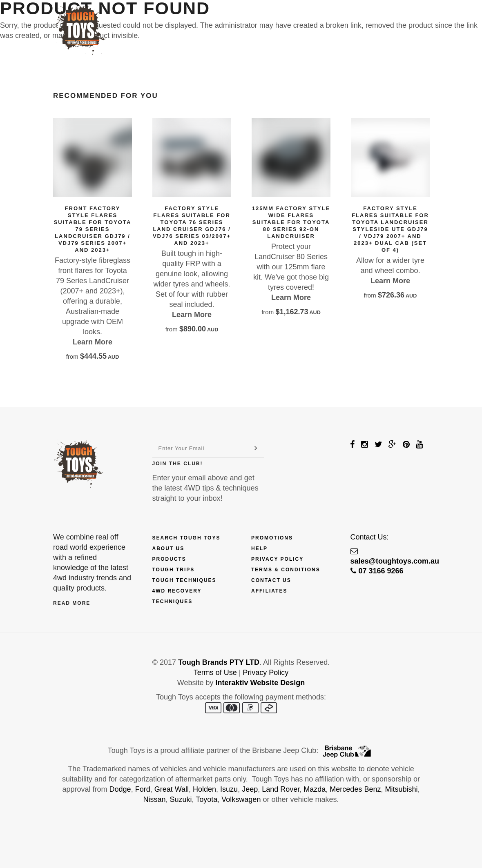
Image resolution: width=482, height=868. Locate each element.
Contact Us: (370, 537)
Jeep (250, 789)
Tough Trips (174, 570)
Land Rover (281, 789)
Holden (204, 789)
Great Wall (172, 789)
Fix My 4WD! (307, 19)
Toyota (206, 799)
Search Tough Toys (186, 538)
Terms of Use (215, 673)
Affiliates (269, 591)
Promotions (272, 538)
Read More (72, 603)
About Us (168, 548)
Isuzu (229, 789)
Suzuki (181, 799)
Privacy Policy (277, 559)
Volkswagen (241, 799)
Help (259, 548)
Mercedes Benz (355, 789)
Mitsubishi (401, 789)
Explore (258, 19)
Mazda (315, 789)
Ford (143, 789)
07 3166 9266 (377, 571)
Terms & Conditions (286, 570)
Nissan (155, 799)
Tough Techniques (184, 580)
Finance (215, 19)
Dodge (120, 789)
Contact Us (359, 19)
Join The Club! (178, 464)
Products (169, 19)
